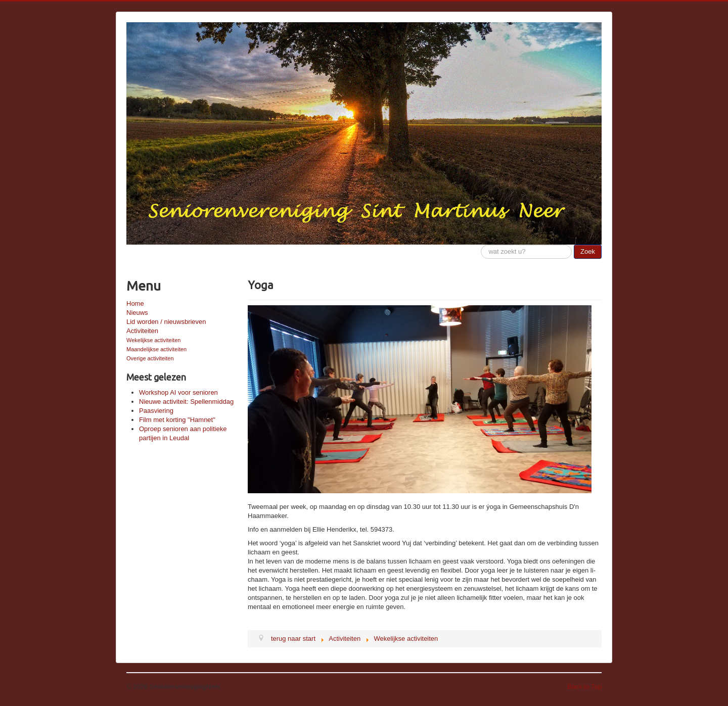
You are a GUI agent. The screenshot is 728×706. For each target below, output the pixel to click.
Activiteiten (142, 331)
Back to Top (584, 687)
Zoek (588, 251)
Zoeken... (481, 245)
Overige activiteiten (150, 358)
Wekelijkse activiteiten (153, 340)
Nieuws (137, 313)
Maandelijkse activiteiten (156, 349)
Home (135, 303)
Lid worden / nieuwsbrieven (166, 322)
